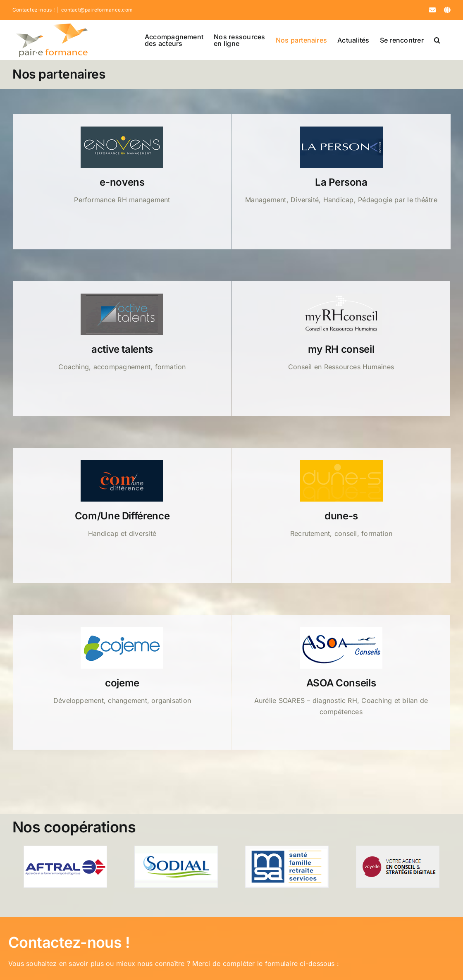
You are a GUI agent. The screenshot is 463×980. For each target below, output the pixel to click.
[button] (437, 40)
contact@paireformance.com (97, 10)
